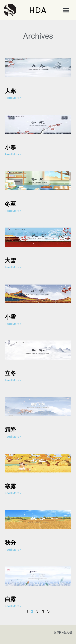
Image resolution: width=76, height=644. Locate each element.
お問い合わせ (63, 632)
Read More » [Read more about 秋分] (13, 550)
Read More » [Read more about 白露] (13, 606)
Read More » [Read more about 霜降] (13, 437)
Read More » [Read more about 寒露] (13, 493)
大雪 (10, 260)
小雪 (10, 317)
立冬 (10, 373)
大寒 (10, 91)
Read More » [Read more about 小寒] (13, 154)
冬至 (10, 204)
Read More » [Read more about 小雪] (13, 324)
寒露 (10, 486)
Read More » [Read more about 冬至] (13, 211)
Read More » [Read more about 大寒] (13, 98)
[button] (66, 10)
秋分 (10, 543)
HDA (38, 10)
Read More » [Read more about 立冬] (13, 380)
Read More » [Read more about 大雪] (13, 267)
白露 (10, 599)
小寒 (10, 147)
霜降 (10, 430)
